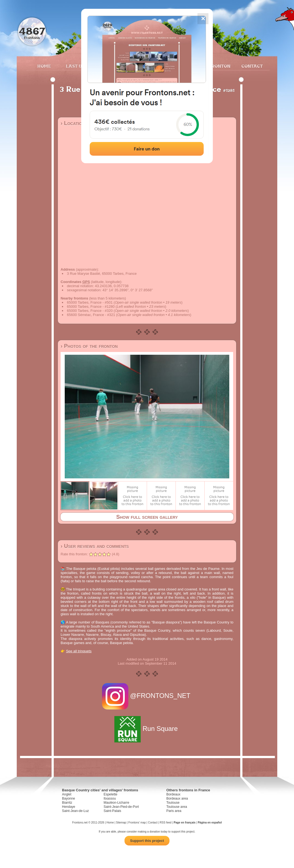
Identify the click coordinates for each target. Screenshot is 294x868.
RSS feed (166, 823)
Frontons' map (137, 823)
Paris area (174, 811)
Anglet (67, 794)
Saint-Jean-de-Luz (75, 811)
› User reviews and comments (95, 546)
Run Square (147, 729)
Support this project (147, 841)
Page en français (184, 823)
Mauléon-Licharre (116, 803)
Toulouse (173, 803)
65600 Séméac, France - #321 (91, 315)
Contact (251, 66)
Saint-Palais (112, 811)
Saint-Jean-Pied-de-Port (121, 807)
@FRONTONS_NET (147, 696)
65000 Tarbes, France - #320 (90, 311)
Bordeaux (173, 794)
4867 (32, 31)
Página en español (210, 823)
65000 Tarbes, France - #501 (90, 302)
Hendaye (69, 807)
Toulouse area (176, 807)
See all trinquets (79, 651)
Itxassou (110, 798)
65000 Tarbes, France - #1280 (91, 307)
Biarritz (67, 803)
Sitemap (121, 823)
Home (44, 66)
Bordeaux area (177, 798)
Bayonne (68, 798)
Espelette (111, 794)
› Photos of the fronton (89, 346)
